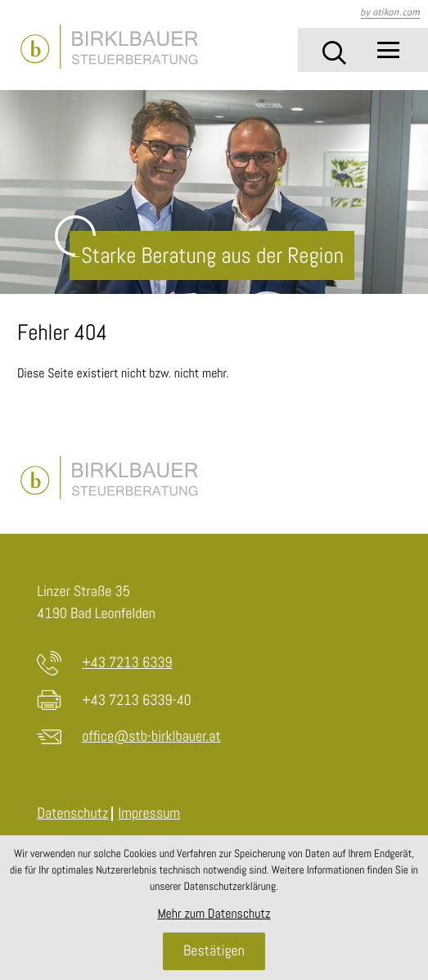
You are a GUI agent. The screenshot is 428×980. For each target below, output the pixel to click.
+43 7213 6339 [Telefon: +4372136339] (127, 663)
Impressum (149, 813)
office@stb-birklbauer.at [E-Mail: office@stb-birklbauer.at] (151, 736)
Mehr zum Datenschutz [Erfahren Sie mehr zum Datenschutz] (214, 913)
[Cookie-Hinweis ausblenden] (214, 951)
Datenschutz (72, 813)
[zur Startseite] (109, 47)
